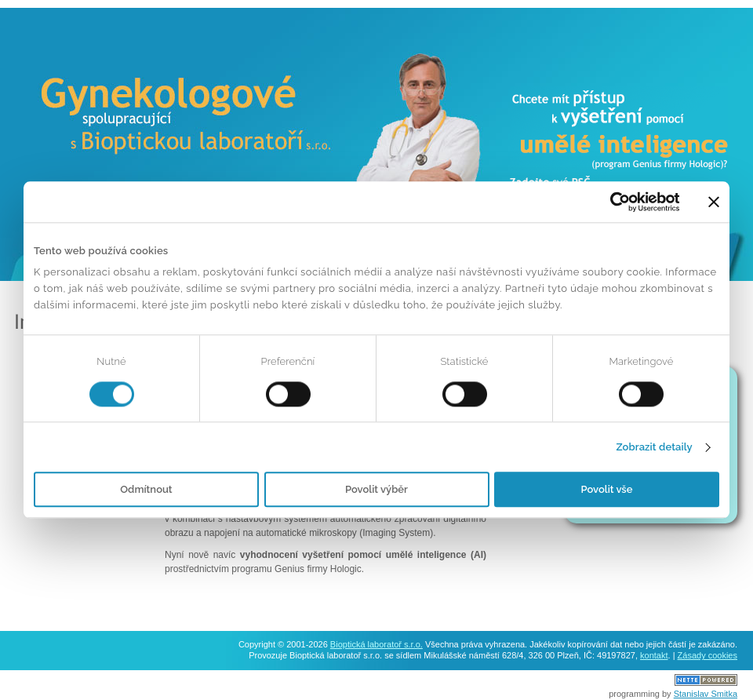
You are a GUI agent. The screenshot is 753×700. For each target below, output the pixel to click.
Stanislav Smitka (706, 694)
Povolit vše (607, 490)
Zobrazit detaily (654, 447)
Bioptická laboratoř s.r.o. (376, 644)
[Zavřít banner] (714, 202)
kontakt (654, 655)
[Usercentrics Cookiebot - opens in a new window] (611, 202)
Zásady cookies (708, 655)
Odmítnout (146, 490)
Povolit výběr (376, 490)
